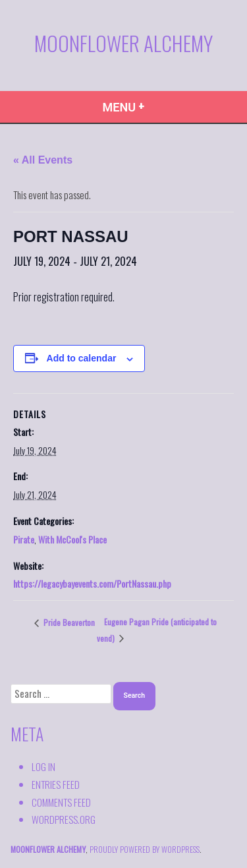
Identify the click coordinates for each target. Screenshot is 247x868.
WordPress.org (64, 819)
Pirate (24, 539)
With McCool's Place (72, 539)
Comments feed (61, 802)
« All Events (43, 160)
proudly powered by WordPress (145, 849)
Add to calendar (82, 358)
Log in (43, 766)
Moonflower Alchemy (123, 43)
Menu (150, 106)
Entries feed (56, 784)
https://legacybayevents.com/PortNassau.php (92, 583)
